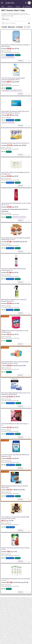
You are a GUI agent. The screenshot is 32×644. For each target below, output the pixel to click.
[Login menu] (29, 3)
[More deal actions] (29, 61)
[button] (4, 27)
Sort (3, 17)
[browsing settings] (29, 23)
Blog (3, 7)
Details (21, 61)
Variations (10, 7)
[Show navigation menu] (2, 3)
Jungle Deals (10, 3)
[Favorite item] (26, 61)
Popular (18, 7)
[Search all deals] (26, 3)
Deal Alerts (27, 7)
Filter (27, 27)
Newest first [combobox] (6, 19)
